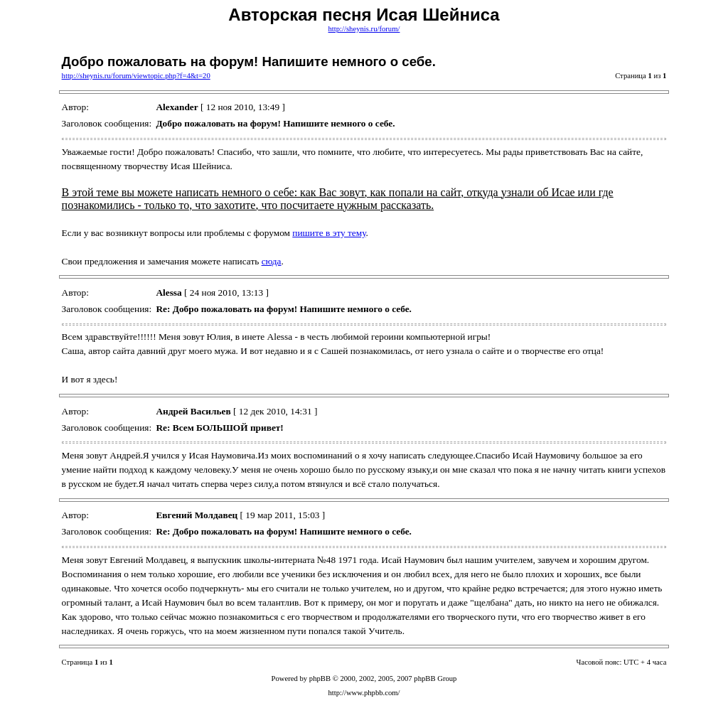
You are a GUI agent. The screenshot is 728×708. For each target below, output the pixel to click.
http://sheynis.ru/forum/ (364, 29)
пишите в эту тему (329, 233)
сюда (272, 261)
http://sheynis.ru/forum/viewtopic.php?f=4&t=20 (136, 76)
